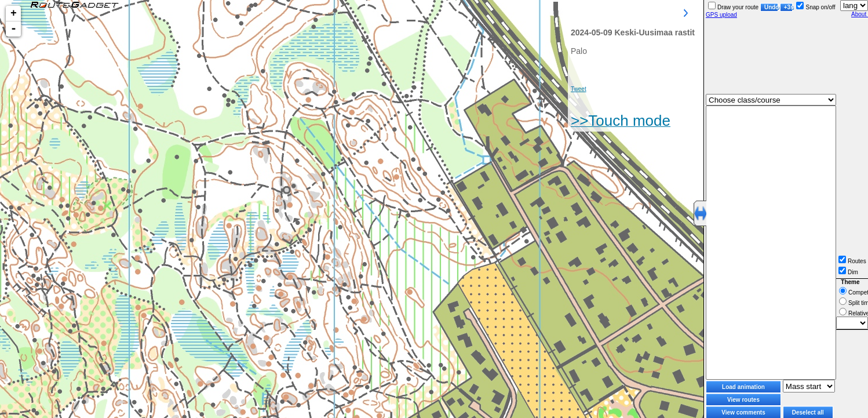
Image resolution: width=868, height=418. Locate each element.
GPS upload (721, 15)
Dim (848, 272)
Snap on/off (816, 7)
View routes (743, 400)
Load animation (743, 387)
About (860, 14)
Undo (771, 7)
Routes (852, 261)
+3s (788, 7)
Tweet (579, 89)
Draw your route (733, 7)
